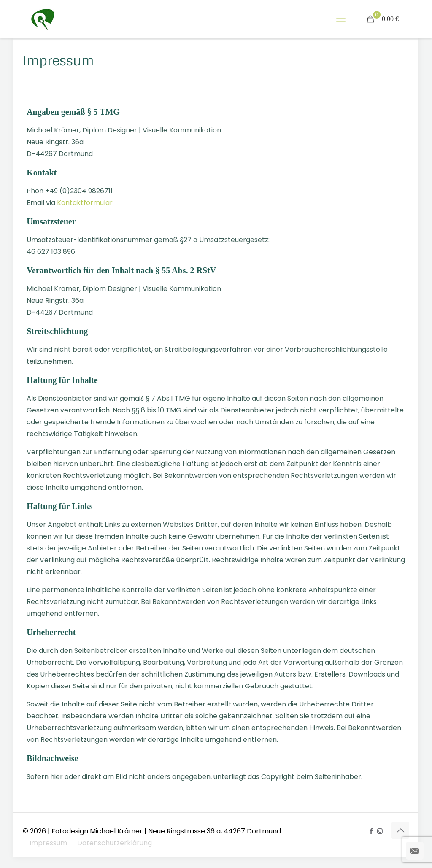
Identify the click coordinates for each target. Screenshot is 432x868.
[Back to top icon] (400, 830)
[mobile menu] (341, 19)
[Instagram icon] (380, 831)
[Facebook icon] (371, 831)
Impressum (48, 843)
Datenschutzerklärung (115, 843)
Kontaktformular (85, 203)
